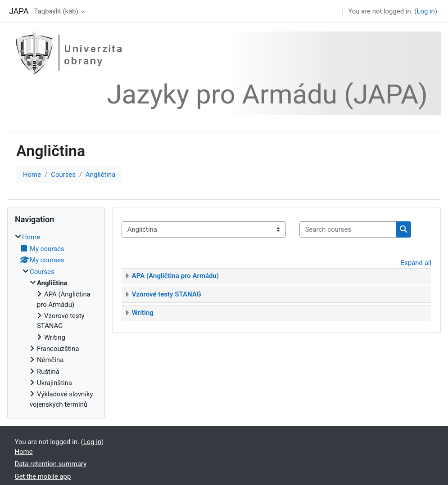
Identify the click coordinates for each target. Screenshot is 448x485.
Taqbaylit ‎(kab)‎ (56, 11)
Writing (143, 313)
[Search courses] (348, 229)
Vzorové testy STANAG (167, 294)
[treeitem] (56, 321)
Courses (63, 175)
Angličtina (100, 175)
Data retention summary (51, 464)
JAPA (19, 11)
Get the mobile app (43, 476)
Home (32, 175)
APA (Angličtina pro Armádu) (175, 276)
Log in (425, 11)
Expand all (416, 263)
